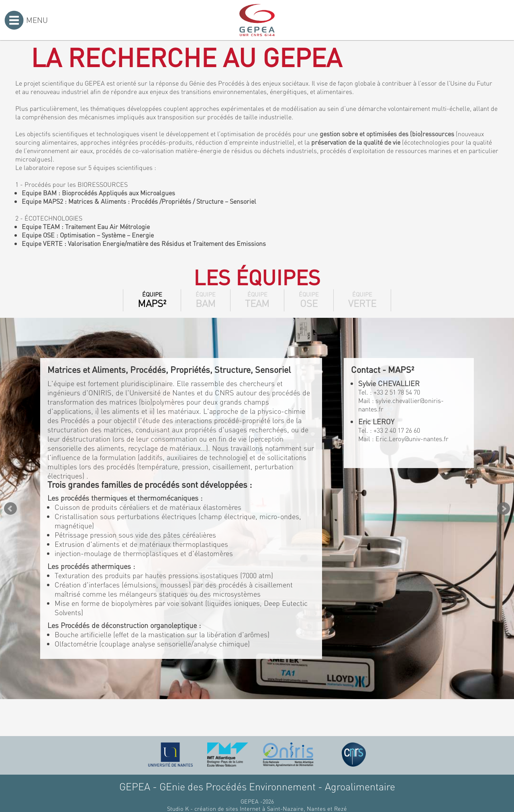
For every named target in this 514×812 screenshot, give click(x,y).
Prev (10, 509)
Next (504, 509)
